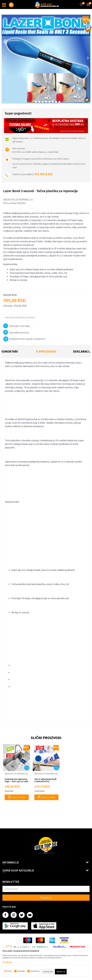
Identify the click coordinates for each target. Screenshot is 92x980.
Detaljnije (7, 962)
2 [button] (36, 102)
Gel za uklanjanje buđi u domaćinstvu (45, 780)
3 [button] (39, 102)
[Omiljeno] (81, 3)
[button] (11, 5)
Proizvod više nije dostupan (20, 318)
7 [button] (53, 102)
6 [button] (49, 102)
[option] (46, 59)
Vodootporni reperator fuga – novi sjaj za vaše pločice (16, 781)
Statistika (21, 971)
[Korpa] (88, 8)
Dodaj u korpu (17, 797)
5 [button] (46, 102)
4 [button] (43, 102)
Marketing (35, 971)
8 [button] (56, 102)
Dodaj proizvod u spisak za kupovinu (24, 339)
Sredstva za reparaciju (18, 200)
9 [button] (59, 102)
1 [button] (33, 102)
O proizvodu (46, 351)
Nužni (10, 971)
